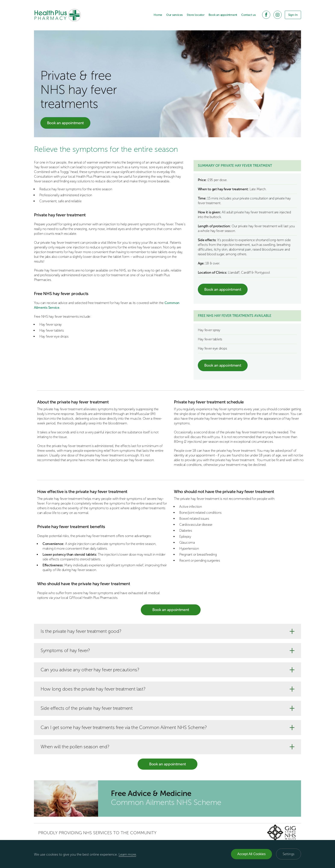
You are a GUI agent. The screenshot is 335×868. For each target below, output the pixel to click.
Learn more (127, 854)
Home (158, 15)
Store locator (196, 15)
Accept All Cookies (251, 854)
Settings (289, 854)
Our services (174, 15)
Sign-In (293, 15)
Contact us (248, 15)
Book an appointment (223, 15)
